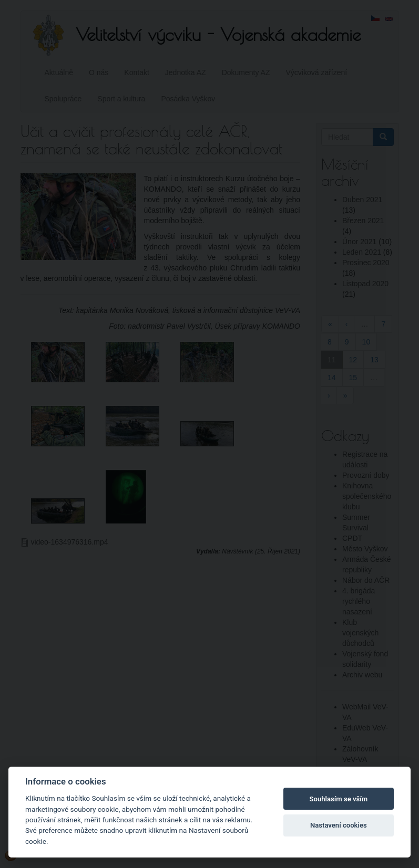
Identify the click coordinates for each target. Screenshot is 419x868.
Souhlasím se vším (339, 799)
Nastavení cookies (339, 825)
